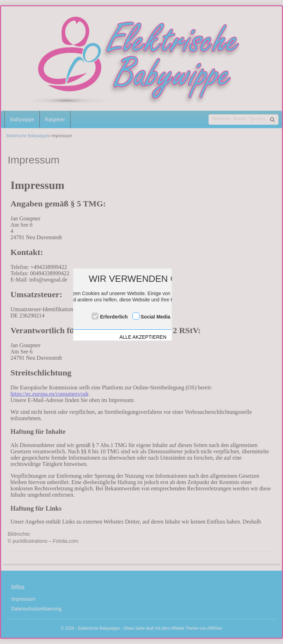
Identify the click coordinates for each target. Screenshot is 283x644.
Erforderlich (114, 317)
